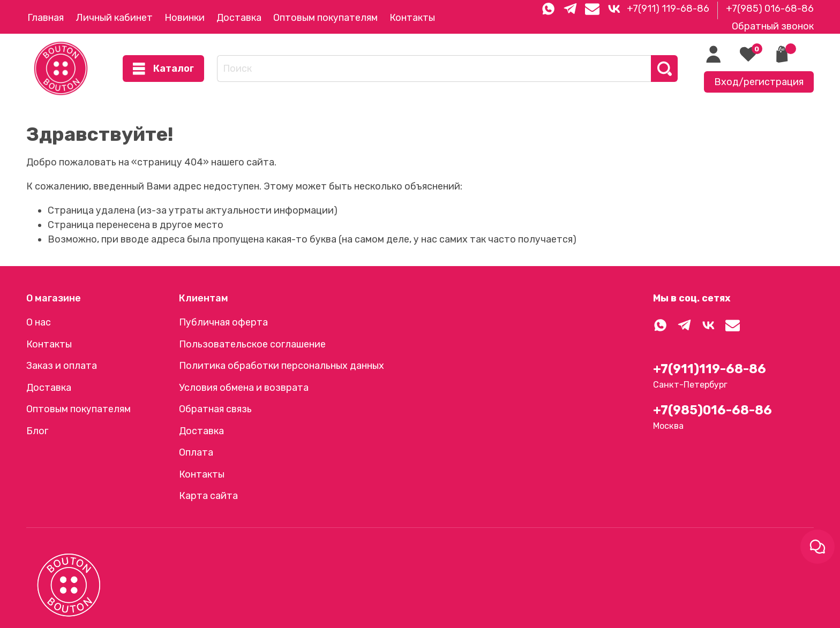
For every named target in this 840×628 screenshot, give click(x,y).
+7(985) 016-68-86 (770, 9)
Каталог (163, 69)
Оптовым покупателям (325, 18)
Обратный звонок (773, 26)
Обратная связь (215, 409)
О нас (39, 322)
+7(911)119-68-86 (710, 369)
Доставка (239, 18)
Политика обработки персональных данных (282, 366)
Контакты (412, 18)
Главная (46, 18)
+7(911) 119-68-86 (668, 9)
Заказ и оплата (62, 366)
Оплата (196, 452)
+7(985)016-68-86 (712, 410)
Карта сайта (208, 496)
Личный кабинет (114, 18)
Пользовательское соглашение (252, 344)
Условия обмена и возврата (244, 388)
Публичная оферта (223, 322)
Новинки (185, 18)
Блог (37, 431)
